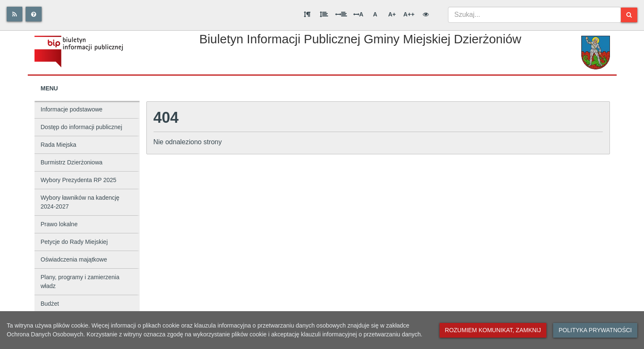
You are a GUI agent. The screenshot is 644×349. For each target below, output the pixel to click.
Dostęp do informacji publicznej (82, 127)
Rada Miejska (59, 145)
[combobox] (534, 15)
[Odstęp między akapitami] (307, 14)
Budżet (50, 304)
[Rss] (15, 14)
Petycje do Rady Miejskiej (74, 242)
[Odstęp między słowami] (341, 14)
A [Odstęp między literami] (358, 14)
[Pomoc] (34, 14)
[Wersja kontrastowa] (426, 14)
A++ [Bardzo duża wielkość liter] (409, 14)
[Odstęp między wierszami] (324, 14)
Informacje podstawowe (72, 109)
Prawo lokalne (59, 224)
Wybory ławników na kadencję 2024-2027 (80, 202)
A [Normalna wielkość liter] (375, 14)
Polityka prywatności (595, 330)
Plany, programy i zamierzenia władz (80, 282)
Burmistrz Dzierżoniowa (72, 162)
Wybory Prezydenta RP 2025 (79, 180)
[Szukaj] (629, 15)
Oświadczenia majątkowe (74, 259)
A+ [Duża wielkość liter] (392, 14)
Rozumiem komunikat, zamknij (493, 330)
